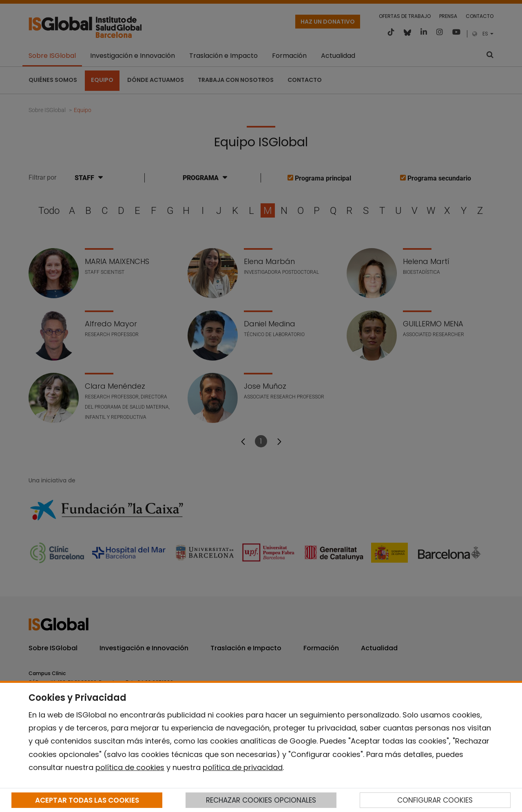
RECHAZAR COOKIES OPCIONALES (261, 800)
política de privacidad (243, 767)
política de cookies (130, 767)
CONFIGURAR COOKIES (435, 800)
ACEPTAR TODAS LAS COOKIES (87, 800)
